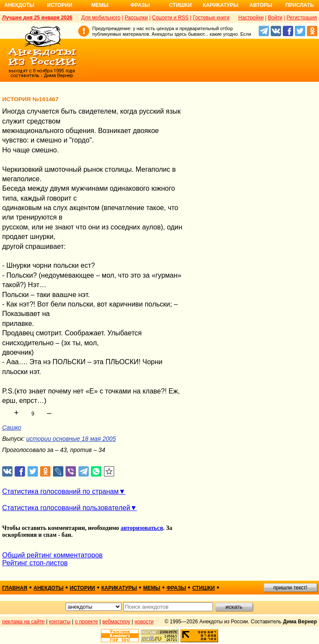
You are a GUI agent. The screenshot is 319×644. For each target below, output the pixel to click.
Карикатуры (220, 5)
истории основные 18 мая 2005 (71, 439)
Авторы (261, 5)
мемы (152, 588)
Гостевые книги (211, 18)
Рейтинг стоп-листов (35, 563)
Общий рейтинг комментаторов (52, 555)
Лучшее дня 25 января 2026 (37, 18)
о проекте (87, 622)
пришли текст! (290, 588)
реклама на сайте (23, 622)
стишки (203, 588)
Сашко (12, 427)
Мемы (100, 5)
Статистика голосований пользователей (66, 508)
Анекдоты (19, 5)
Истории (60, 5)
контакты (60, 622)
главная (15, 588)
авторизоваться (142, 528)
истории (83, 588)
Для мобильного (101, 18)
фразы (176, 588)
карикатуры (119, 588)
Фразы (140, 5)
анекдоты (49, 588)
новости (144, 622)
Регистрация (302, 18)
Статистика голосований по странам (60, 491)
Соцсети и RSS (170, 18)
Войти (275, 18)
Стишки (180, 5)
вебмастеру (116, 622)
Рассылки (136, 18)
